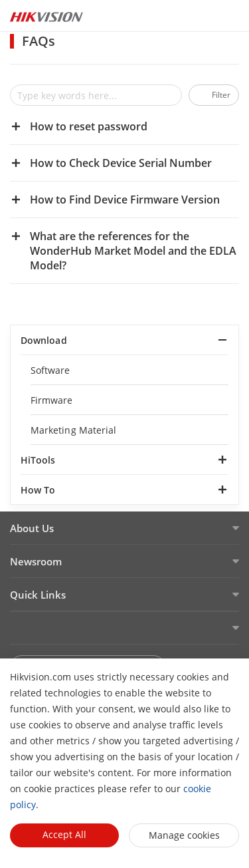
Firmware (52, 400)
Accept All (64, 834)
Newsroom (36, 561)
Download (44, 340)
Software (50, 370)
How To (38, 490)
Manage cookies (184, 835)
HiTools (38, 460)
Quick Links (38, 595)
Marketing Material (73, 430)
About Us (32, 528)
